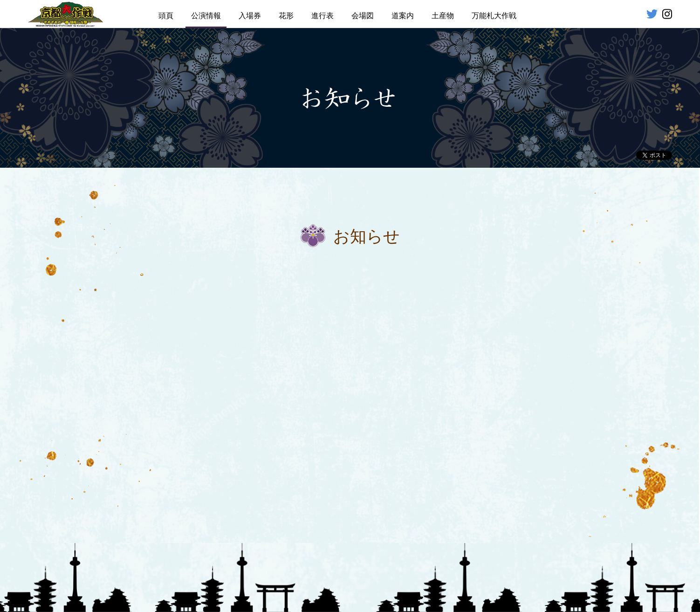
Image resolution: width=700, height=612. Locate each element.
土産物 (443, 16)
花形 (286, 16)
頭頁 (166, 16)
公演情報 (206, 16)
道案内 (403, 16)
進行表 (323, 16)
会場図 (363, 16)
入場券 (250, 16)
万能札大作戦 (494, 16)
